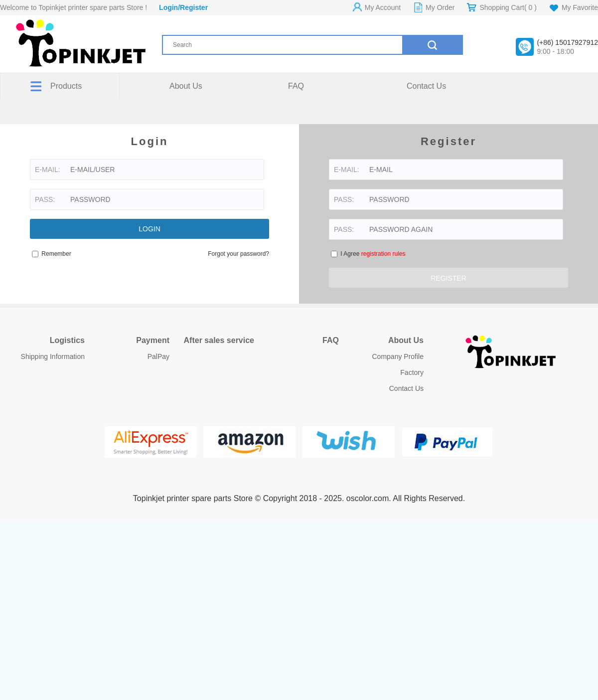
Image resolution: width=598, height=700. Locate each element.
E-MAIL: (48, 170)
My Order (440, 7)
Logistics (67, 340)
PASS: (45, 199)
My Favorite (580, 7)
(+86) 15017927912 (567, 42)
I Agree (373, 254)
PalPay (158, 356)
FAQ (296, 86)
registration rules (383, 254)
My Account (383, 7)
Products (66, 86)
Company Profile (398, 356)
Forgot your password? (238, 254)
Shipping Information (53, 356)
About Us (186, 86)
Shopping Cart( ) (508, 7)
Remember (52, 254)
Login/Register (183, 7)
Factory (412, 372)
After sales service (219, 340)
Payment (153, 340)
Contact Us (426, 86)
